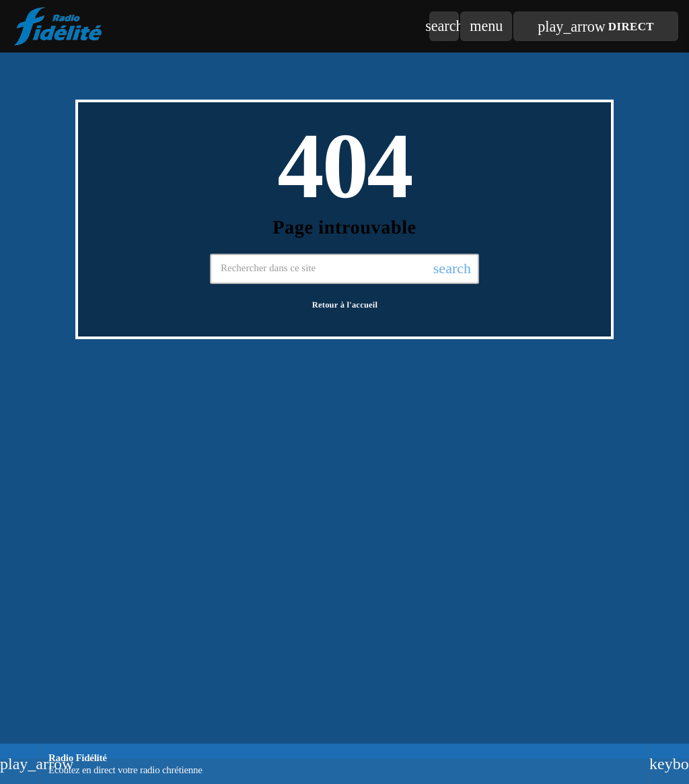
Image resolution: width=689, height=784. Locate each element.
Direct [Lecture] (596, 27)
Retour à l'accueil (345, 305)
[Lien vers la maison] (59, 26)
